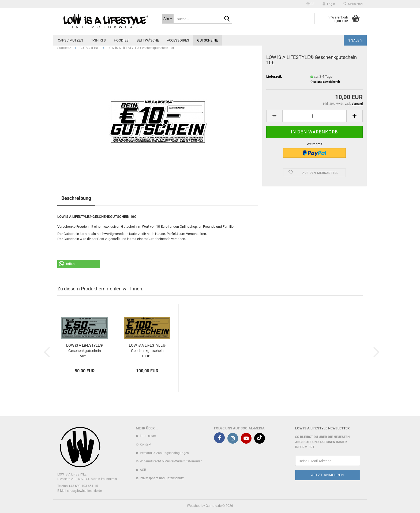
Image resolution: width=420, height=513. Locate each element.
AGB (143, 470)
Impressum (148, 436)
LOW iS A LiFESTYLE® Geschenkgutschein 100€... (147, 351)
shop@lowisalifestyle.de (84, 491)
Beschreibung (76, 198)
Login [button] (329, 4)
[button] (310, 4)
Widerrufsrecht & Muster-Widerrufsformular (171, 461)
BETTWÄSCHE (148, 40)
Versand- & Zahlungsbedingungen (164, 453)
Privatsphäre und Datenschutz (162, 478)
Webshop (194, 506)
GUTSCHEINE (207, 40)
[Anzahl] (314, 116)
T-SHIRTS (98, 40)
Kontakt (146, 444)
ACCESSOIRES (178, 40)
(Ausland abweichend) (325, 82)
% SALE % (355, 40)
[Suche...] (168, 19)
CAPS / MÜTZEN (70, 40)
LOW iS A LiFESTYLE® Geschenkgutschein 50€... (85, 351)
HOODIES (121, 40)
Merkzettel (353, 4)
